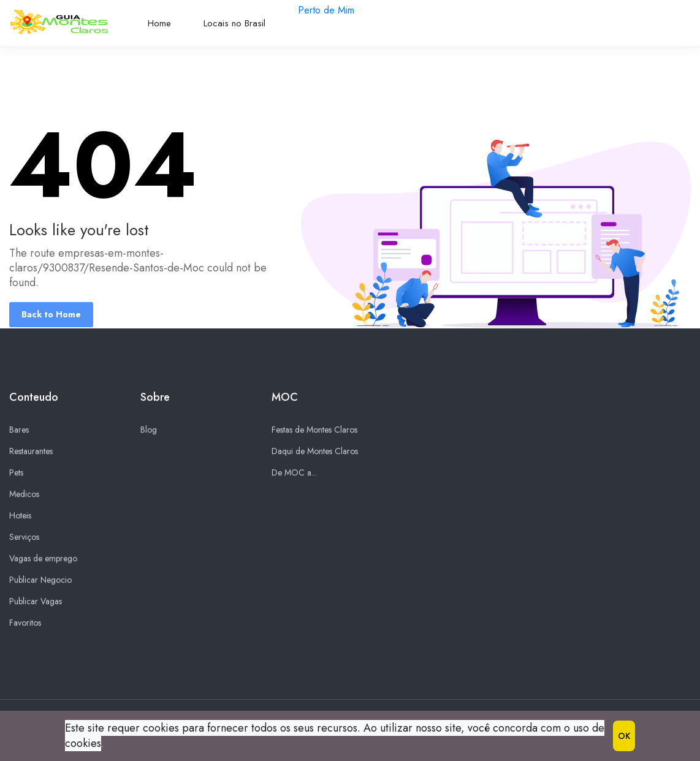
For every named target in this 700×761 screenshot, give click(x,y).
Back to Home (51, 314)
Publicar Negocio (40, 580)
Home (159, 23)
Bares (19, 430)
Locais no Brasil (234, 23)
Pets (16, 473)
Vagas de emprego (43, 559)
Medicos (24, 494)
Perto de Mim (326, 10)
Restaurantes (31, 452)
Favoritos (25, 623)
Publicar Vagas (36, 602)
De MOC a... (294, 473)
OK (624, 736)
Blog (149, 430)
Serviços (24, 537)
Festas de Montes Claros (314, 430)
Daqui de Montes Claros (315, 452)
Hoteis (20, 516)
